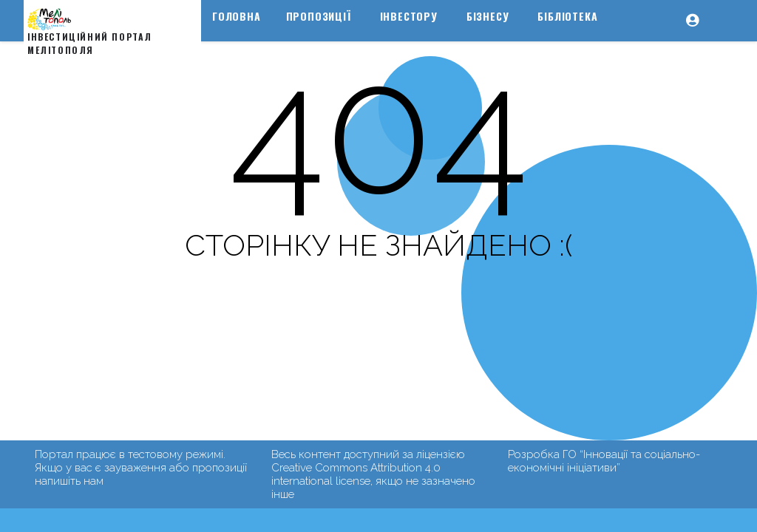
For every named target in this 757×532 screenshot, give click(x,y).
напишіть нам (69, 481)
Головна (237, 16)
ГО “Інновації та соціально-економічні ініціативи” (604, 461)
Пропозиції (319, 16)
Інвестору (409, 16)
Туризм (233, 48)
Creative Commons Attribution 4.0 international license (356, 474)
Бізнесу (488, 16)
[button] (700, 33)
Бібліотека (567, 16)
